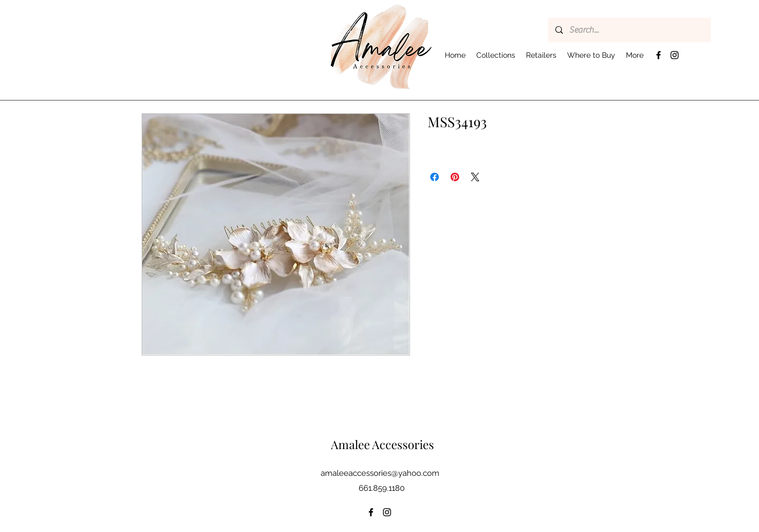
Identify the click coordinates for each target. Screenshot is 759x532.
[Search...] (629, 30)
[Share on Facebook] (435, 177)
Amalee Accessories (382, 444)
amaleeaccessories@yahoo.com (380, 473)
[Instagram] (675, 55)
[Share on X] (475, 177)
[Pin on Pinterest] (455, 177)
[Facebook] (659, 55)
